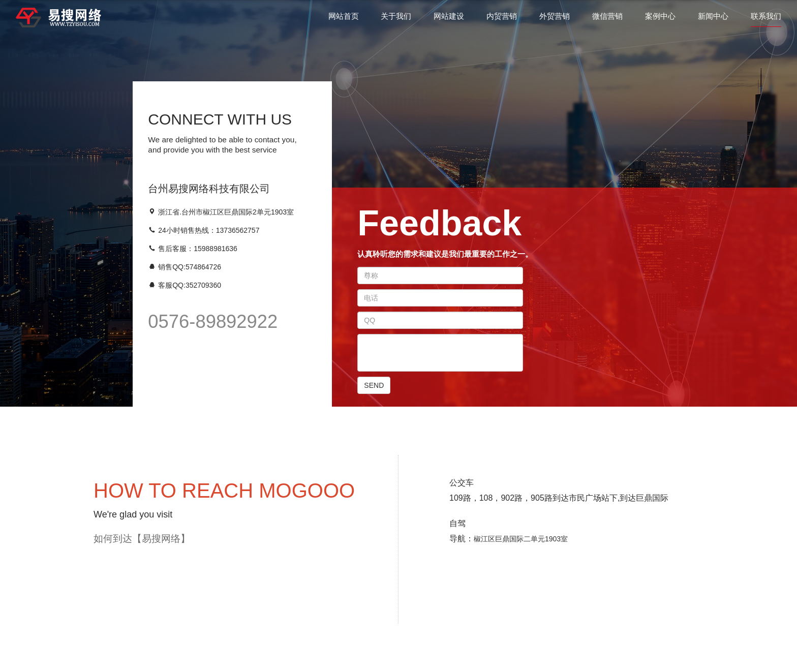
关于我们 (396, 19)
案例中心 (660, 19)
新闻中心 (713, 19)
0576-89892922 (213, 322)
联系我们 (766, 19)
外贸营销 (555, 19)
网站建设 (449, 19)
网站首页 (344, 19)
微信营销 (607, 19)
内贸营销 (502, 19)
